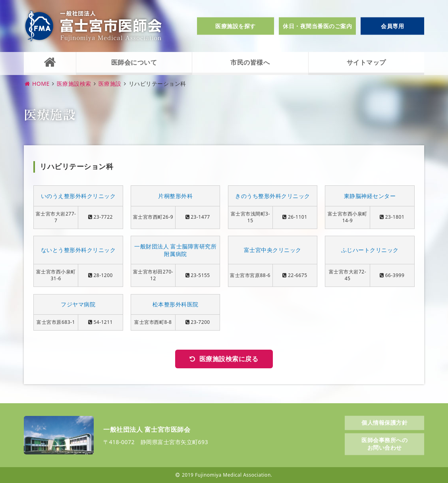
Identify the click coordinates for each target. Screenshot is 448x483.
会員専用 (392, 26)
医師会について (134, 62)
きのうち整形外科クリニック (273, 196)
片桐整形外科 (175, 196)
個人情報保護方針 (384, 422)
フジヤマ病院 (78, 304)
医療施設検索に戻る (229, 359)
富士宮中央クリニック (273, 250)
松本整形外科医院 (176, 304)
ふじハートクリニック (370, 250)
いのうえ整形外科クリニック (78, 196)
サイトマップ (366, 62)
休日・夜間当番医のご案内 (317, 26)
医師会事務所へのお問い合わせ (384, 444)
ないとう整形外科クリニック (78, 250)
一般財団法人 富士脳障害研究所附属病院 (175, 250)
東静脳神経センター (370, 196)
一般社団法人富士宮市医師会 (93, 26)
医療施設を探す (236, 26)
